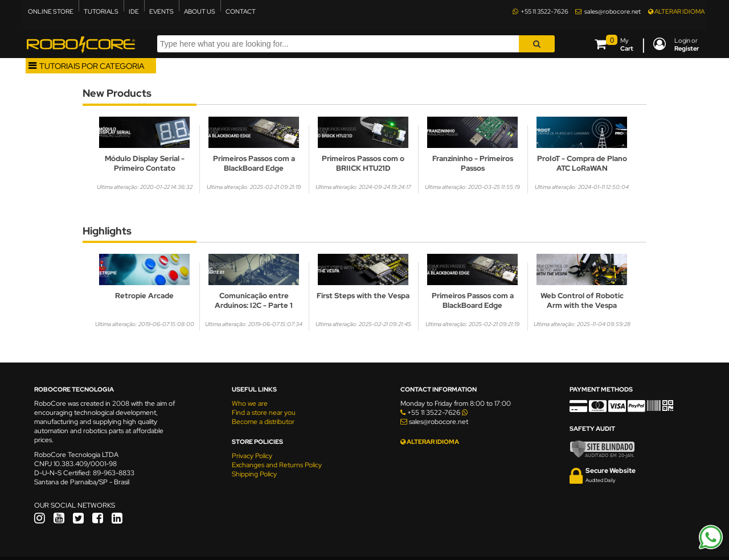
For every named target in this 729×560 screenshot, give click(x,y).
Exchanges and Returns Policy (277, 465)
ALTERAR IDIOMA (676, 11)
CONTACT (241, 11)
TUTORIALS (101, 11)
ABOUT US (200, 11)
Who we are (250, 403)
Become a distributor (263, 422)
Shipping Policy (254, 474)
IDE (134, 11)
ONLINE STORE (51, 11)
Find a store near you (264, 413)
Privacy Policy (252, 456)
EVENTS (161, 11)
